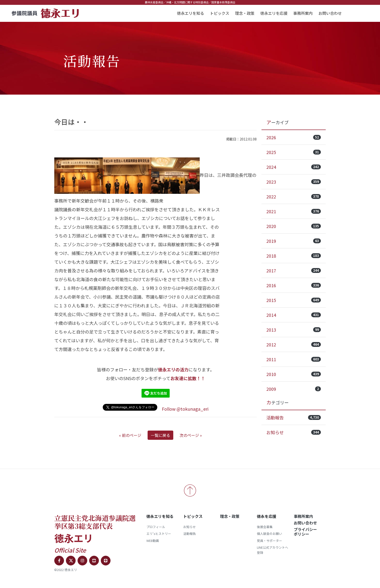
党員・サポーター (269, 541)
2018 (294, 256)
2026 (294, 137)
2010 (294, 374)
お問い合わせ (330, 13)
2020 (294, 226)
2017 (294, 270)
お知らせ (294, 432)
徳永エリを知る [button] (190, 13)
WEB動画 (153, 541)
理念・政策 (245, 13)
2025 (294, 152)
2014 (294, 315)
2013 (294, 330)
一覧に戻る (160, 435)
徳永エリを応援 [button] (274, 13)
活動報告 (294, 417)
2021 (294, 211)
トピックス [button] (220, 13)
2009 (294, 389)
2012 (294, 344)
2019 (294, 241)
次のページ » (191, 435)
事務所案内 (303, 13)
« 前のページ (130, 435)
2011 (294, 359)
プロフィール (156, 527)
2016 (294, 285)
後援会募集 (265, 527)
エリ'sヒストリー (159, 534)
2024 (294, 167)
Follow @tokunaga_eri (185, 409)
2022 (294, 196)
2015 (294, 300)
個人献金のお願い (269, 534)
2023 (294, 182)
